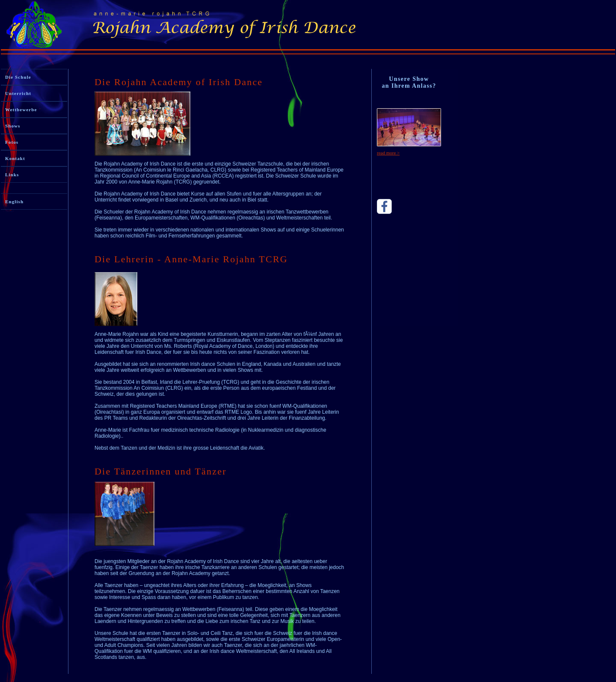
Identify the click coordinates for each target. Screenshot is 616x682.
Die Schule (18, 77)
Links (12, 175)
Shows (13, 126)
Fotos (12, 142)
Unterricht (18, 93)
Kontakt (15, 158)
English (14, 202)
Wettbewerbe (21, 110)
